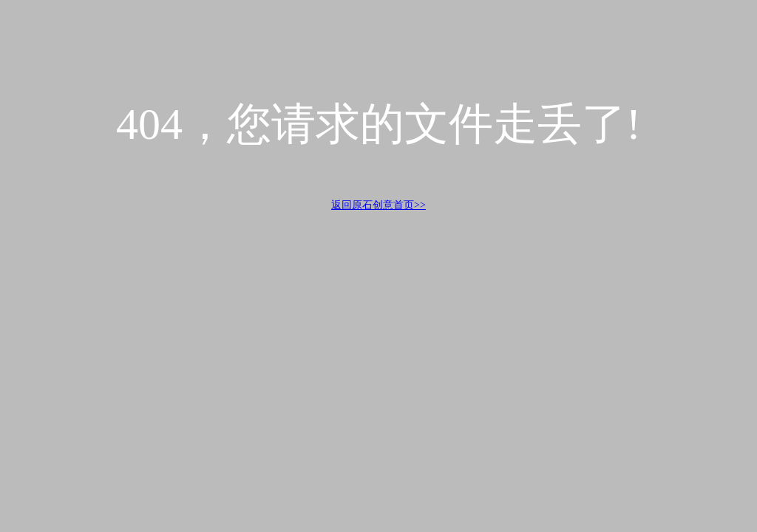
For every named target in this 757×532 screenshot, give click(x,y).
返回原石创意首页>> (378, 205)
